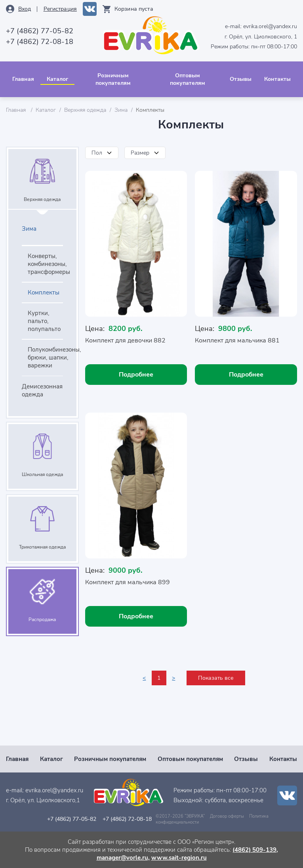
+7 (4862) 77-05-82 (40, 31)
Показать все (216, 678)
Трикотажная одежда (42, 547)
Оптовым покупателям (188, 79)
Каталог (57, 79)
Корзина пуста (134, 9)
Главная (23, 79)
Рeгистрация (60, 9)
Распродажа (42, 619)
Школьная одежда (42, 474)
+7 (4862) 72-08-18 (40, 42)
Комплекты (44, 293)
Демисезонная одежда (42, 390)
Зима (121, 110)
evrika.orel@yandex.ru (270, 26)
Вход (25, 9)
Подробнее (136, 375)
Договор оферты (227, 816)
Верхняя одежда (85, 110)
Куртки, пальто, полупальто (44, 321)
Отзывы (241, 79)
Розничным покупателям (113, 79)
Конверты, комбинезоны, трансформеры (45, 264)
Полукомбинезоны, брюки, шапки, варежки (45, 358)
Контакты (277, 79)
